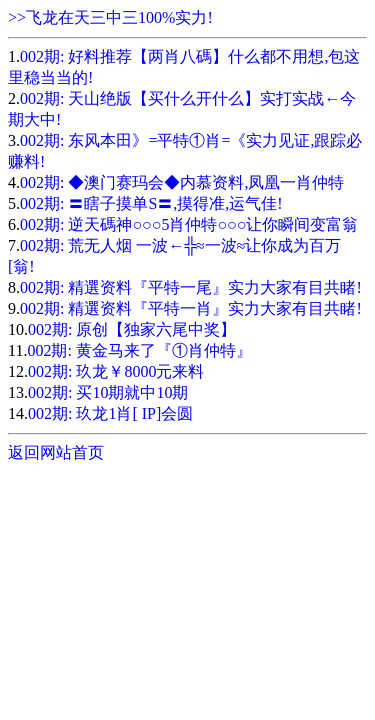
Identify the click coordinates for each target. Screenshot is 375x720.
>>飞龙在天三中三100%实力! (110, 17)
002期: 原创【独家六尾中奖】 (132, 329)
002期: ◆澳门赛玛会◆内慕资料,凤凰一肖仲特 (182, 182)
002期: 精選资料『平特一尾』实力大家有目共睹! (191, 287)
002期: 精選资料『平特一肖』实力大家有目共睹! (191, 308)
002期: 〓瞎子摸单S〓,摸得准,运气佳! (151, 203)
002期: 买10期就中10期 (108, 392)
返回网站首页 (56, 452)
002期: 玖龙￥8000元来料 (116, 371)
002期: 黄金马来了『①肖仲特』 (139, 350)
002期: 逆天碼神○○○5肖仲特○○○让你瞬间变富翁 (189, 224)
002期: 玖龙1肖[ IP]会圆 (110, 413)
